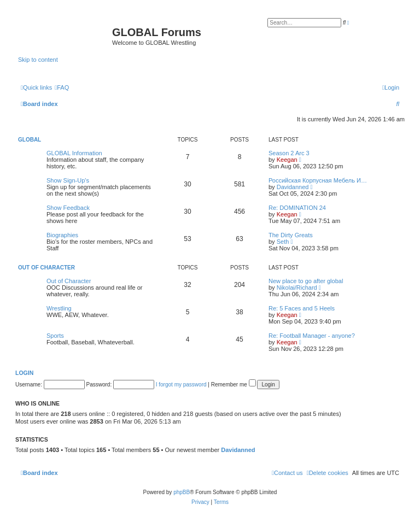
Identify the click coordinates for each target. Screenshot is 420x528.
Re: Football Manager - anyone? (312, 336)
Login (24, 373)
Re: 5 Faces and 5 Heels (302, 308)
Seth (283, 242)
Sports (55, 336)
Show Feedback (68, 208)
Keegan (287, 160)
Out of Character (46, 268)
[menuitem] (62, 87)
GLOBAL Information (74, 153)
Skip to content (38, 60)
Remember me (234, 385)
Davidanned (293, 187)
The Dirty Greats (291, 235)
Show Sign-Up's (68, 180)
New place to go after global (306, 281)
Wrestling (59, 308)
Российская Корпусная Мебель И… (318, 180)
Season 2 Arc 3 (289, 153)
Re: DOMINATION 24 (297, 208)
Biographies (62, 235)
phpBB (182, 492)
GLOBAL (30, 140)
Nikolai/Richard (297, 288)
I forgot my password (181, 385)
